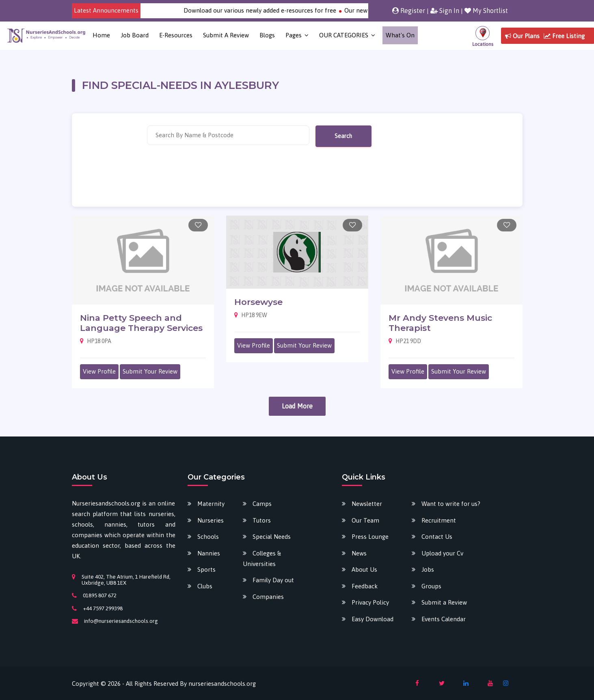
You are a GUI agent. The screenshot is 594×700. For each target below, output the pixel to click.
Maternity (211, 504)
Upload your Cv (442, 553)
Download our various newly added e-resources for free (270, 10)
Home (101, 35)
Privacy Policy (370, 602)
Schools (208, 537)
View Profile (99, 371)
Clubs (205, 586)
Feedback (365, 586)
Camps (262, 504)
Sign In (445, 11)
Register (409, 11)
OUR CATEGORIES (344, 35)
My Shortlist (486, 11)
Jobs (428, 569)
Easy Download (373, 619)
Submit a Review (226, 35)
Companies (268, 597)
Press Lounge (370, 537)
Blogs (267, 35)
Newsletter (367, 504)
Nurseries (211, 520)
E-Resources (176, 35)
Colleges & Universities (262, 558)
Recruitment (439, 520)
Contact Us (437, 537)
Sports (206, 569)
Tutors (262, 520)
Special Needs (272, 537)
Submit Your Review (150, 371)
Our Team (365, 520)
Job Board (135, 35)
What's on (400, 35)
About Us (364, 569)
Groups (431, 586)
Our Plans (522, 36)
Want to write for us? (451, 504)
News (359, 553)
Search (343, 136)
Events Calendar (444, 619)
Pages (294, 35)
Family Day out (273, 580)
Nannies (209, 553)
